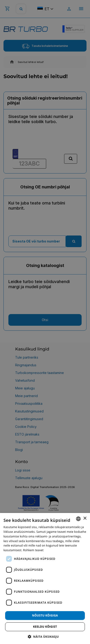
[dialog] (45, 578)
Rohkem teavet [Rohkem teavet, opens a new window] (33, 550)
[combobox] (78, 519)
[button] (45, 636)
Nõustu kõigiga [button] (45, 615)
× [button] (85, 518)
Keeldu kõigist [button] (45, 627)
